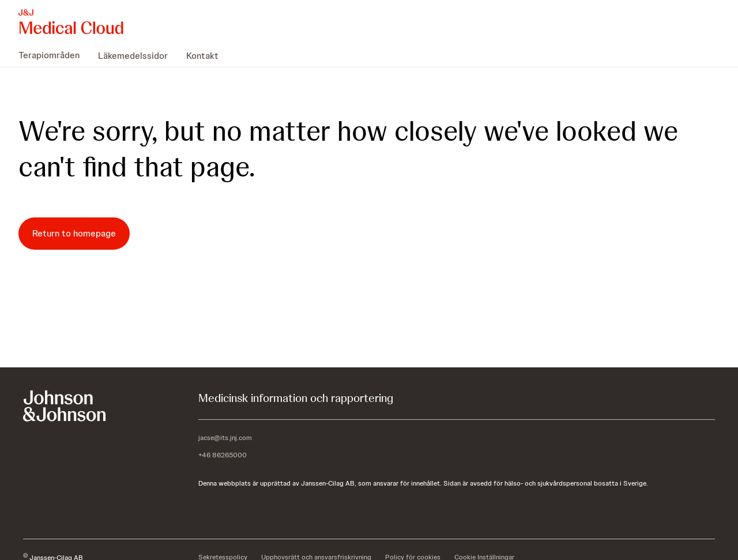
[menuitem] (54, 55)
